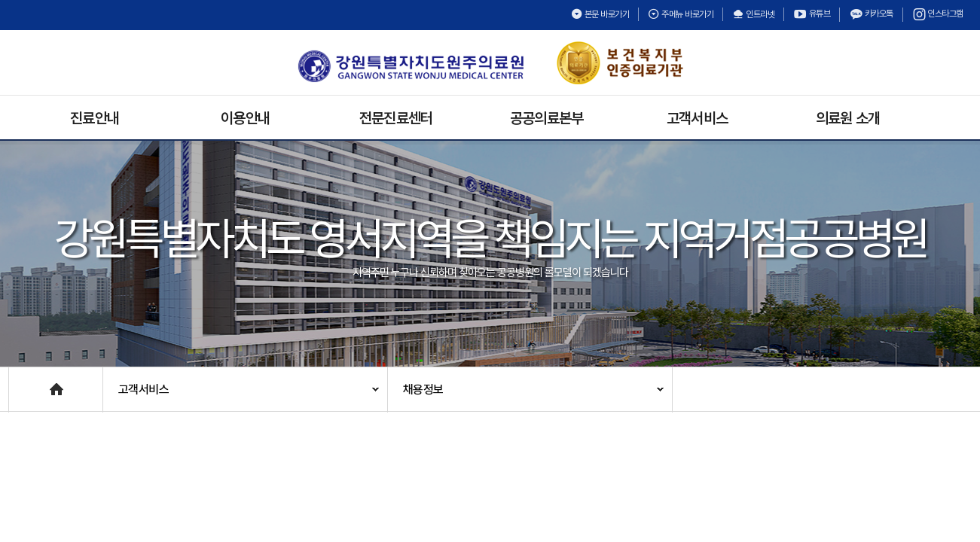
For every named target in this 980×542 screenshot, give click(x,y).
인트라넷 (753, 14)
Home (24, 382)
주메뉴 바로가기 (681, 14)
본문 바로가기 (600, 14)
